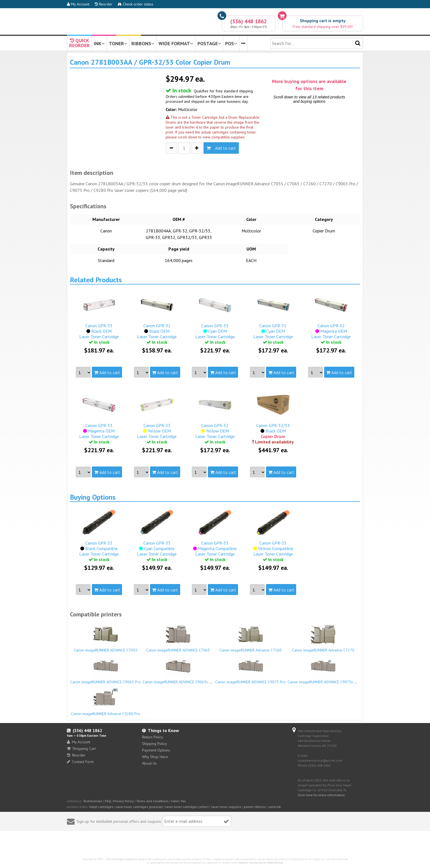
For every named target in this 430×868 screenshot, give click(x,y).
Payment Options (156, 750)
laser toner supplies (226, 807)
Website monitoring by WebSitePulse (261, 863)
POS (231, 43)
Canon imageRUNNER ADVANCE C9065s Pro (179, 669)
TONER (118, 43)
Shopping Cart (81, 749)
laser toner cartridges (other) (187, 807)
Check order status (135, 4)
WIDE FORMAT (176, 43)
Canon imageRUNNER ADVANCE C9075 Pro (251, 669)
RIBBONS (143, 43)
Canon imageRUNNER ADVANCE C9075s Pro (324, 669)
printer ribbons (255, 807)
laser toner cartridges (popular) (139, 807)
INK (99, 43)
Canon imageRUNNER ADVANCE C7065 (178, 637)
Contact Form (80, 762)
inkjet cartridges (101, 807)
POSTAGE (209, 43)
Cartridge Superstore (125, 859)
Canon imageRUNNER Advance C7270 (323, 637)
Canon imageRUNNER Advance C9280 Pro (106, 701)
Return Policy (153, 737)
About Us (149, 763)
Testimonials (93, 801)
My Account (78, 4)
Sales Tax (178, 801)
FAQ (108, 801)
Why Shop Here (155, 757)
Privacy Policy (124, 801)
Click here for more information (321, 795)
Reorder (104, 4)
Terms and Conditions (152, 801)
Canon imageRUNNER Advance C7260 (251, 637)
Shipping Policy (155, 744)
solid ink (275, 807)
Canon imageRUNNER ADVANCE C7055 (106, 637)
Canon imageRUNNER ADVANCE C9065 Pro (106, 669)
